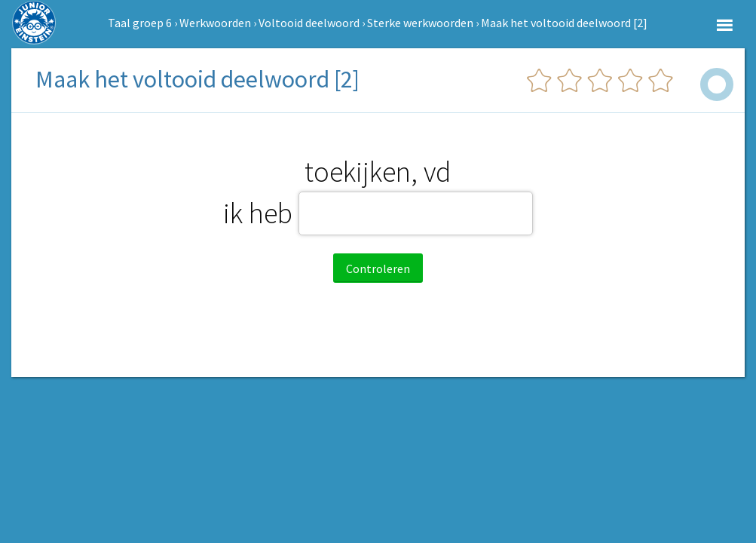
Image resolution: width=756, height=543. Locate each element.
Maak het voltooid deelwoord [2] (564, 23)
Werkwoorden (215, 23)
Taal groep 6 (140, 23)
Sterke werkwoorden (420, 23)
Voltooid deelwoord (309, 23)
